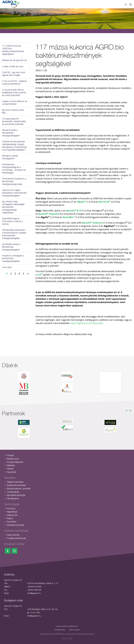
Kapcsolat (12, 472)
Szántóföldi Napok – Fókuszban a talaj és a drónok (12, 221)
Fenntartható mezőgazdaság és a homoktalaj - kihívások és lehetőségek (14, 168)
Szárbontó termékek (16, 485)
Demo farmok (13, 535)
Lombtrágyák (13, 492)
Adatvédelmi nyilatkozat (67, 626)
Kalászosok (12, 515)
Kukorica (11, 508)
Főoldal (10, 455)
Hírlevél (10, 469)
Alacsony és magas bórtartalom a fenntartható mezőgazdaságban (14, 193)
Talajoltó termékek (15, 482)
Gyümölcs (12, 522)
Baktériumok (13, 459)
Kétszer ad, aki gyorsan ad (14, 60)
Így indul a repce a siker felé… (13, 111)
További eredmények (16, 538)
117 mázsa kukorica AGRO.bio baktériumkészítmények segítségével (13, 50)
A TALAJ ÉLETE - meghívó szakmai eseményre (14, 82)
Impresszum (75, 630)
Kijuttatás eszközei (16, 525)
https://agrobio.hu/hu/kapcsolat (87, 323)
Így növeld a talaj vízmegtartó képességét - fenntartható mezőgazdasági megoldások (14, 207)
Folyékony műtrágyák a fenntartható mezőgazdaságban (13, 258)
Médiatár (11, 465)
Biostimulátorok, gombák (19, 488)
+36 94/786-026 (34, 590)
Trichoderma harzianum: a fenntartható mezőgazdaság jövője (14, 181)
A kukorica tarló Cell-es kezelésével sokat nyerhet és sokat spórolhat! (14, 92)
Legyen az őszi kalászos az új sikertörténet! (15, 103)
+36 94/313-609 (34, 587)
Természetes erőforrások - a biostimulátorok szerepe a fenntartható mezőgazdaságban (14, 234)
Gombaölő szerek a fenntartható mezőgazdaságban (11, 247)
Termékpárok (13, 498)
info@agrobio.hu (34, 593)
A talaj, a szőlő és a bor (13, 66)
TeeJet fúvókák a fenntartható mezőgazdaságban (11, 133)
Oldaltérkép (60, 630)
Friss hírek (7, 267)
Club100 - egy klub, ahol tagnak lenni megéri (14, 74)
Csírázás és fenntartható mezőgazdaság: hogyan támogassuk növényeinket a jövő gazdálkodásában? (14, 146)
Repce (10, 518)
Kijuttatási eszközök (16, 495)
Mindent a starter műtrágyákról (10, 157)
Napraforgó (12, 512)
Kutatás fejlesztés (15, 462)
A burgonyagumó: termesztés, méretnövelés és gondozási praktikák (14, 121)
